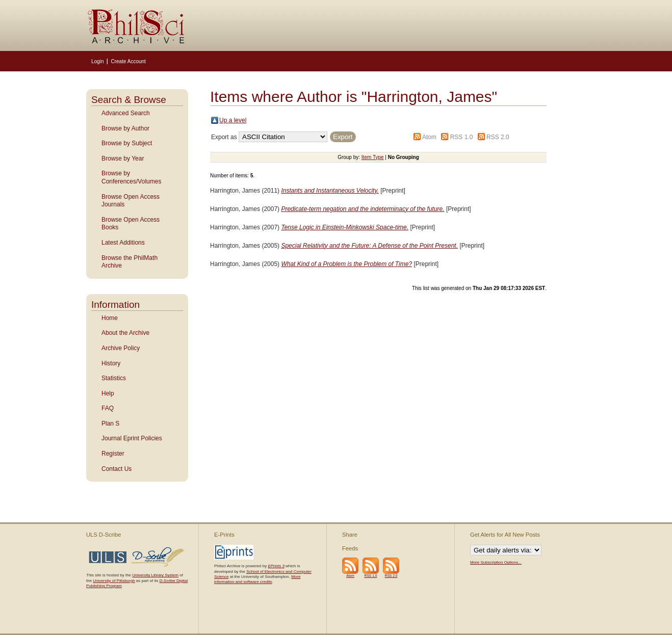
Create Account (128, 61)
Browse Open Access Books (131, 224)
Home (110, 318)
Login (97, 61)
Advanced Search (126, 113)
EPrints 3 (276, 566)
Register (113, 454)
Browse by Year (123, 158)
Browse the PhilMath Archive (130, 262)
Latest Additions (123, 243)
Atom (429, 137)
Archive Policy (121, 348)
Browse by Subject (127, 143)
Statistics (114, 378)
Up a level (233, 120)
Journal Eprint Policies (132, 438)
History (111, 363)
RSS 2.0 (498, 137)
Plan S (110, 424)
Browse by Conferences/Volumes (131, 177)
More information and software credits (257, 579)
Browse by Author (125, 128)
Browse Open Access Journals (131, 201)
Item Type (373, 157)
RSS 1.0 (462, 137)
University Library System (155, 575)
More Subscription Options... (496, 562)
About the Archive (125, 333)
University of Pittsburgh (114, 581)
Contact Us (117, 469)
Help (108, 393)
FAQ (108, 408)
